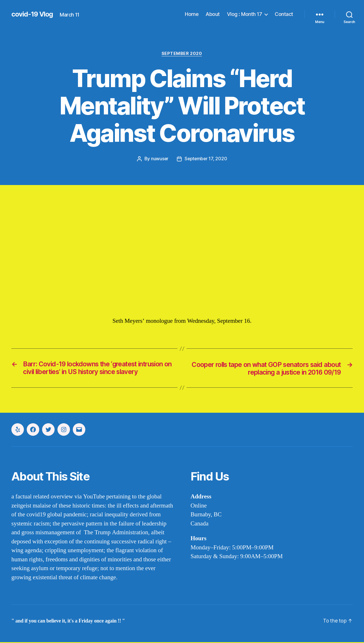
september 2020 (182, 54)
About (213, 14)
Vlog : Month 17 (245, 14)
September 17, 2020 (206, 159)
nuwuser (159, 159)
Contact (284, 14)
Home (192, 14)
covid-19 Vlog (33, 14)
